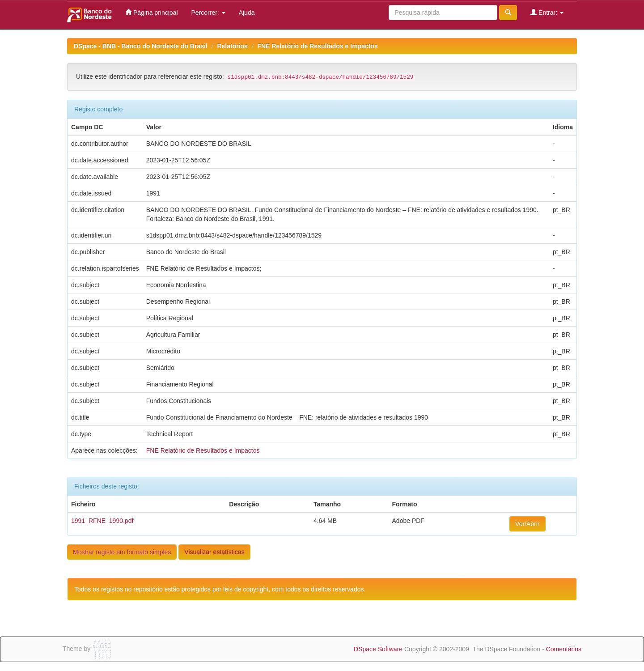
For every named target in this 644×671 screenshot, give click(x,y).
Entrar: (547, 12)
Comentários (564, 649)
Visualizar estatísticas (214, 552)
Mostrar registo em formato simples (122, 552)
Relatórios (232, 46)
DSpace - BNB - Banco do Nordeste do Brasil (141, 46)
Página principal (152, 12)
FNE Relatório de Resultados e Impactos (318, 46)
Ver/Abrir (527, 524)
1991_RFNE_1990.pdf (102, 521)
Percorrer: (208, 13)
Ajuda (247, 13)
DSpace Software (378, 649)
